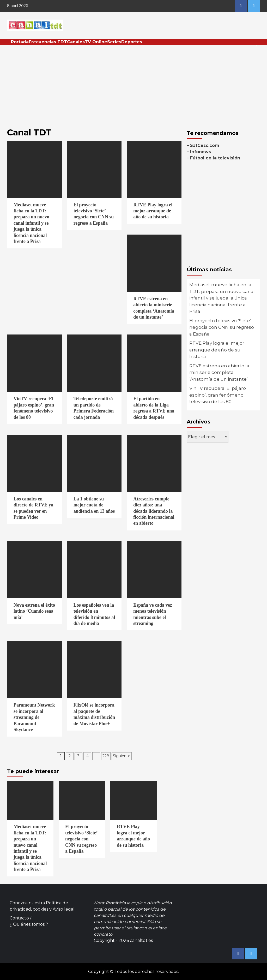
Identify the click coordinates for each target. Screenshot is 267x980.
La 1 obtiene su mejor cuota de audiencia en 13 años (94, 505)
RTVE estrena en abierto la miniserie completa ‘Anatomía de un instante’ (219, 372)
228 (106, 756)
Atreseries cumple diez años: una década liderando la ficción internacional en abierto (154, 511)
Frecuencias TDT (48, 42)
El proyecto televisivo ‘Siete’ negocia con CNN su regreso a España (222, 327)
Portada (20, 42)
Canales (76, 42)
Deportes (132, 42)
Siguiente (122, 756)
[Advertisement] (133, 84)
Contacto (19, 918)
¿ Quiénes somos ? (29, 924)
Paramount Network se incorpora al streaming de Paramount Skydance (34, 717)
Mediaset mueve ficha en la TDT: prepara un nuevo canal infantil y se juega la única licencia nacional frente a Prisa (31, 223)
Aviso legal (64, 909)
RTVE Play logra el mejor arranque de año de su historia (153, 211)
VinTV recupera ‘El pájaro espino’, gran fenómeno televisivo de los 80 (218, 395)
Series (114, 42)
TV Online (96, 42)
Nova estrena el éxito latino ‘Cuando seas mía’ (34, 611)
